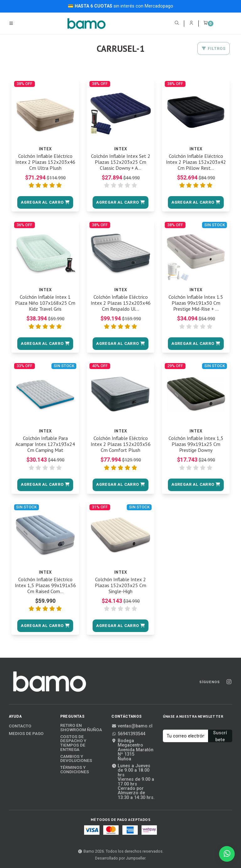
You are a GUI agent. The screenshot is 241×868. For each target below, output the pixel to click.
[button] (45, 202)
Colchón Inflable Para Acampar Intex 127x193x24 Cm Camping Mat (45, 444)
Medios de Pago (26, 734)
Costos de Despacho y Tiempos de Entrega (73, 743)
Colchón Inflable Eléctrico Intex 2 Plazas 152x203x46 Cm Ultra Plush (45, 162)
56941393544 (128, 734)
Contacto (20, 726)
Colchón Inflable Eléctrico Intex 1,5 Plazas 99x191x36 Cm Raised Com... (45, 585)
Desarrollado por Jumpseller (120, 858)
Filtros (214, 48)
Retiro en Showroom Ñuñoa (81, 728)
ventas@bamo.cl (132, 726)
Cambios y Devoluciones (76, 759)
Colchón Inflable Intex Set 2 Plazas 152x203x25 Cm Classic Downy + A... (121, 162)
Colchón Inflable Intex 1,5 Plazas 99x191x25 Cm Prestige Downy (196, 444)
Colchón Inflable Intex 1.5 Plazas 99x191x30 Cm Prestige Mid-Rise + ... (196, 303)
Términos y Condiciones (75, 770)
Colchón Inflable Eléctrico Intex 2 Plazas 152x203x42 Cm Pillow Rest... (196, 162)
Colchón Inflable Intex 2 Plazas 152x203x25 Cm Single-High (120, 585)
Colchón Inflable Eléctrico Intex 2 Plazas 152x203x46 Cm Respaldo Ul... (121, 303)
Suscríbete (220, 736)
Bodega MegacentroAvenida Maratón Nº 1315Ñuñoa (132, 750)
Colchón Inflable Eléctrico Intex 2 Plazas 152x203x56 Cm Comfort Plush (121, 444)
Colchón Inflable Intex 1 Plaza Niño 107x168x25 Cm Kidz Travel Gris (45, 303)
